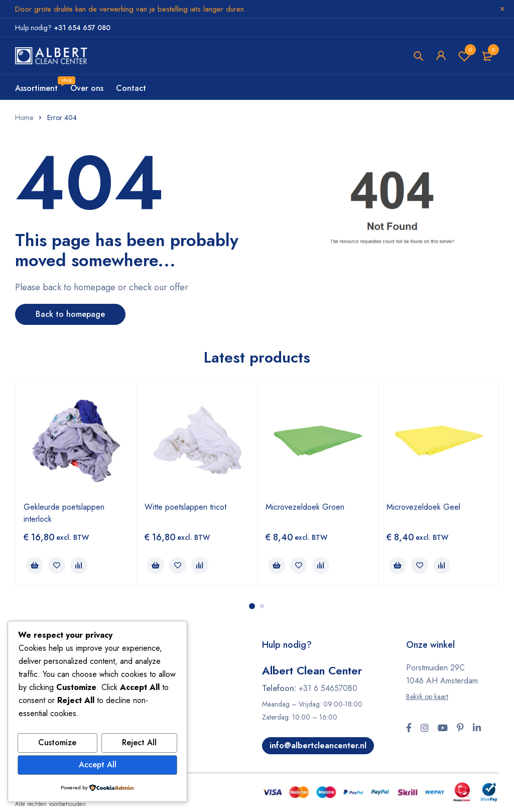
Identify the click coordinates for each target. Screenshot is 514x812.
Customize (57, 743)
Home (24, 118)
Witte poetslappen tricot (185, 507)
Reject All (139, 743)
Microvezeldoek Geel (423, 507)
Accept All (98, 765)
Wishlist (464, 56)
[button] (35, 565)
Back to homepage (70, 314)
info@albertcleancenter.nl (318, 745)
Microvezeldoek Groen (305, 507)
